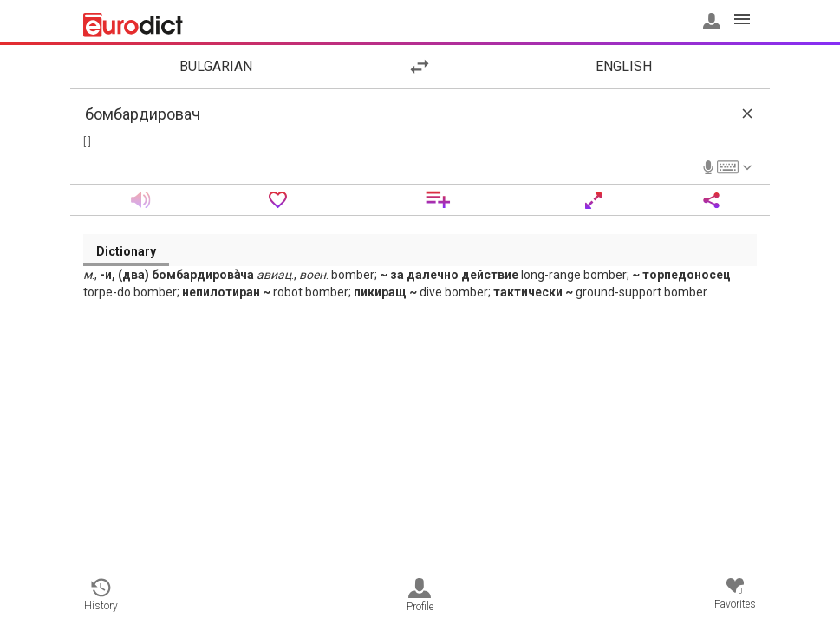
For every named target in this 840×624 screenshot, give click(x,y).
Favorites (735, 594)
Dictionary (126, 251)
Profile (420, 595)
